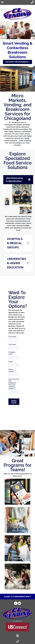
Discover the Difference (17, 62)
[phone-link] (32, 2)
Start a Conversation (18, 597)
